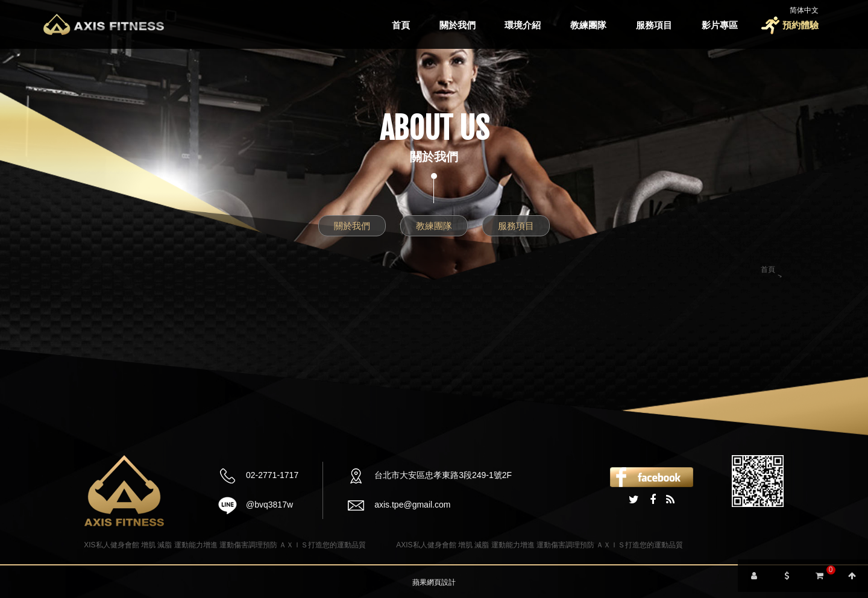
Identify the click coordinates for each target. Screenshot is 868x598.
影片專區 (720, 25)
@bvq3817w (269, 505)
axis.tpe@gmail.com (412, 505)
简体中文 (804, 10)
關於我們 (458, 25)
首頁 (401, 25)
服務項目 (654, 25)
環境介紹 (523, 25)
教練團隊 (588, 25)
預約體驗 (800, 25)
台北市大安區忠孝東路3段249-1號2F (443, 475)
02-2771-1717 (272, 475)
